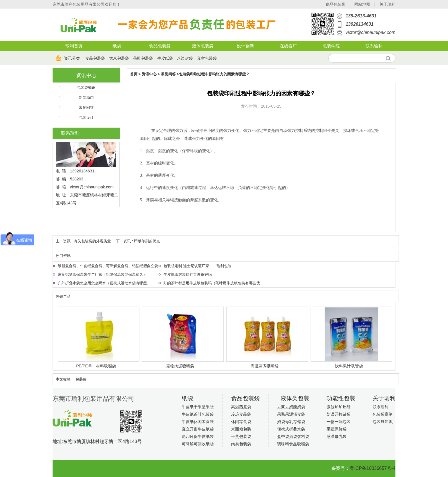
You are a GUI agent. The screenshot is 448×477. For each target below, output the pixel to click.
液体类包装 (295, 398)
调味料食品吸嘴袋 (293, 444)
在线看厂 (288, 46)
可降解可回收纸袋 (198, 444)
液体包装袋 (203, 46)
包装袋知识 (86, 87)
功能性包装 (341, 398)
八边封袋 (185, 58)
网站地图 (362, 4)
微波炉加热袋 (339, 407)
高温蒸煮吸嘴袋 (265, 366)
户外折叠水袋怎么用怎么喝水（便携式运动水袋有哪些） (104, 283)
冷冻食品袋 (241, 414)
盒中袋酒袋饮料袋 (293, 436)
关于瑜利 (387, 4)
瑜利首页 (74, 46)
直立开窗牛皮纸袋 (198, 429)
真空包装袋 (207, 58)
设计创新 (245, 46)
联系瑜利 (374, 46)
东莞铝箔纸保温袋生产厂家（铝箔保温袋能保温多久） (102, 274)
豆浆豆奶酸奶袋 (291, 407)
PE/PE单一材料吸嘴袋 (96, 366)
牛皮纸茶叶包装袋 (198, 414)
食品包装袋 (335, 4)
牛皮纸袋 (165, 58)
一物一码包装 (339, 422)
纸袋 (117, 46)
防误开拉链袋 (339, 414)
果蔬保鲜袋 (337, 429)
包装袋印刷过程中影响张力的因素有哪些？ (214, 74)
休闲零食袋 (241, 422)
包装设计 (86, 117)
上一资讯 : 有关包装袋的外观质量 (83, 241)
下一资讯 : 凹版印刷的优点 (138, 241)
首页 (134, 74)
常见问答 (86, 107)
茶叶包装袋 (143, 58)
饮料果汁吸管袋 (349, 366)
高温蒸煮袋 (241, 407)
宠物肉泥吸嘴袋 (180, 366)
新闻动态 (86, 97)
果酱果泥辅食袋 (291, 414)
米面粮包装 (241, 429)
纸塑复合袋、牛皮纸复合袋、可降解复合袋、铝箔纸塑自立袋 (108, 266)
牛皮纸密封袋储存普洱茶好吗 (188, 274)
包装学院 (331, 46)
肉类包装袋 (241, 444)
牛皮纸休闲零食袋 (198, 422)
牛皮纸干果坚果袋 (198, 407)
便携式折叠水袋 (291, 429)
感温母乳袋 (337, 436)
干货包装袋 (241, 436)
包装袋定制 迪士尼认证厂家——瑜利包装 (197, 266)
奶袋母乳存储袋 (291, 422)
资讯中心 (86, 75)
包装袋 (81, 379)
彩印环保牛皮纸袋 (198, 436)
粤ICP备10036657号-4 (373, 468)
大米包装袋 (119, 58)
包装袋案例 (383, 414)
